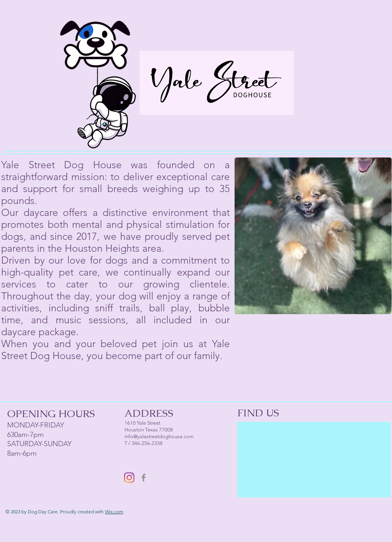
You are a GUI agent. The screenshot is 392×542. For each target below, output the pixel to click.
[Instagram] (129, 478)
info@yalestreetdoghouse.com (159, 436)
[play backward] (245, 236)
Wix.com (114, 512)
